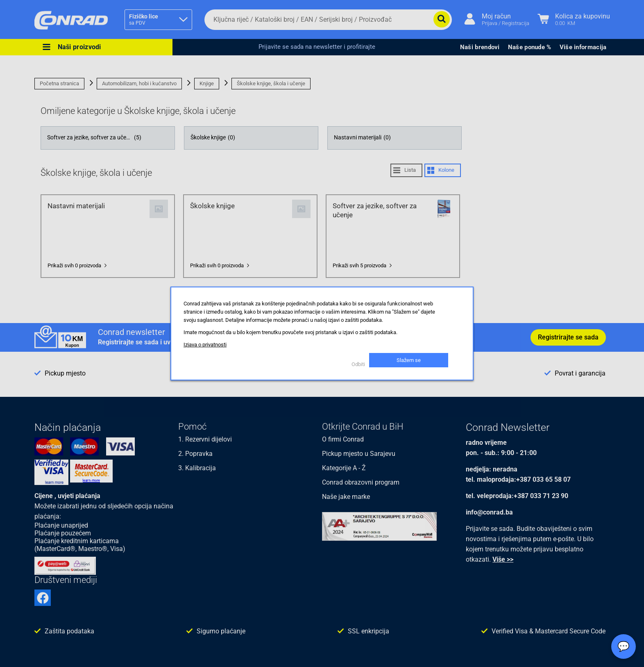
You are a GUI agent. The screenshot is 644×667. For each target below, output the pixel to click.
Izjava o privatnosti (205, 345)
